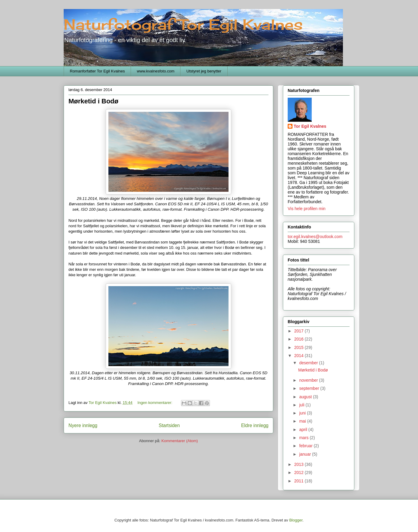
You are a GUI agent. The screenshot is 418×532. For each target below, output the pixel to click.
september (310, 388)
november (309, 380)
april (304, 430)
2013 (300, 464)
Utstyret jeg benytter (204, 71)
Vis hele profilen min (307, 209)
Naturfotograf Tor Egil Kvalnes (183, 24)
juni (303, 413)
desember (309, 363)
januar (306, 454)
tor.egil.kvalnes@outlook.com (315, 237)
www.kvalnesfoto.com (156, 71)
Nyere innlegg (83, 425)
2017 (300, 331)
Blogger (296, 520)
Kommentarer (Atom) (180, 441)
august (306, 397)
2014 (300, 356)
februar (306, 446)
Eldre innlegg (255, 425)
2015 (300, 347)
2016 (300, 339)
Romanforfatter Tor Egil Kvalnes (97, 71)
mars (304, 438)
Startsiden (169, 425)
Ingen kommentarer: (156, 403)
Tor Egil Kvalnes (310, 126)
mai (303, 421)
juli (302, 405)
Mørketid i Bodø (93, 101)
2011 (300, 481)
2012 (300, 472)
